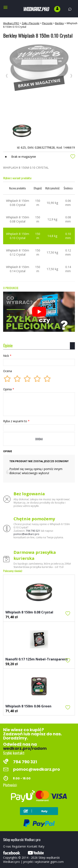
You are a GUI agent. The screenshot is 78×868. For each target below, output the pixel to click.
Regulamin (19, 846)
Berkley (59, 23)
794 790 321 (33, 531)
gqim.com (57, 862)
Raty (41, 846)
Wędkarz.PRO (11, 23)
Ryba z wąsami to (16, 421)
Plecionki (47, 23)
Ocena (7, 371)
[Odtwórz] (39, 312)
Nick (7, 356)
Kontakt (32, 846)
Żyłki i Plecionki (31, 23)
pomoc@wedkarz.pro (26, 534)
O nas (7, 846)
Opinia (9, 389)
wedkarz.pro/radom (25, 748)
